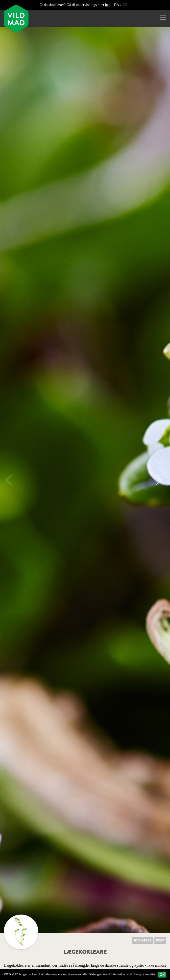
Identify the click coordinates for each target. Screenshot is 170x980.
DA (117, 5)
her (108, 5)
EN (125, 5)
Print (160, 940)
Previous (11, 480)
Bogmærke (143, 940)
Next (156, 480)
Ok (162, 975)
